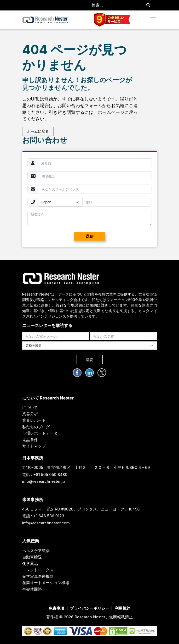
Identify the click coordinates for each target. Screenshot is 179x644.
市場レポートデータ (40, 433)
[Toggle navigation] (153, 20)
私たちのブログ (36, 427)
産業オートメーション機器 (46, 583)
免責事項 (56, 608)
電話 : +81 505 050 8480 (45, 474)
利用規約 (123, 608)
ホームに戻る (38, 131)
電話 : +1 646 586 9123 (43, 516)
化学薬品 (30, 563)
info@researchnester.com (46, 523)
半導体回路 (32, 589)
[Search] (148, 5)
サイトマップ (34, 446)
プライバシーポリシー (90, 608)
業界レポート (34, 420)
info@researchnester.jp (44, 481)
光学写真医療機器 (38, 576)
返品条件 (30, 440)
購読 (90, 360)
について (30, 407)
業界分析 (30, 414)
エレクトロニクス (38, 570)
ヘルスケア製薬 (36, 551)
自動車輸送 (32, 557)
